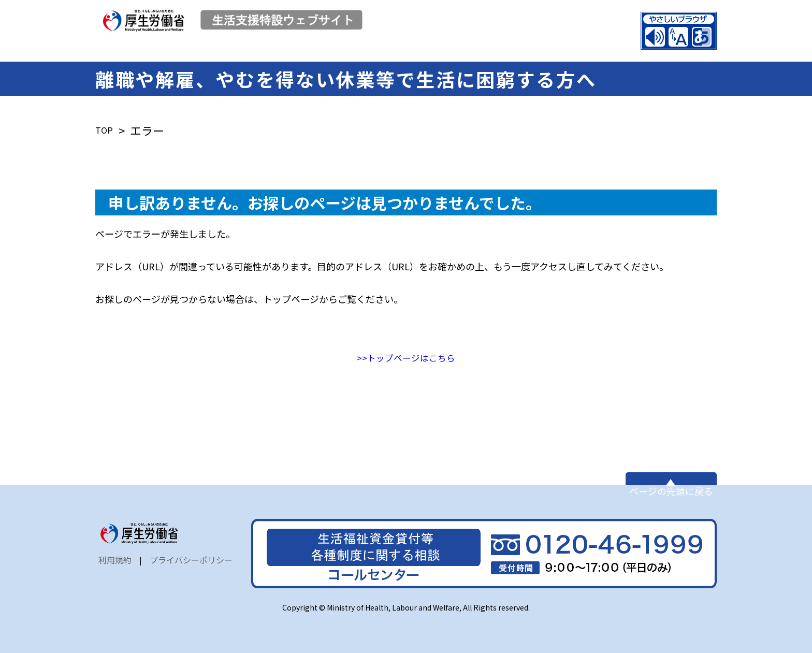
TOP (106, 123)
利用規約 (115, 570)
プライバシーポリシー (191, 570)
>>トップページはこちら (406, 351)
